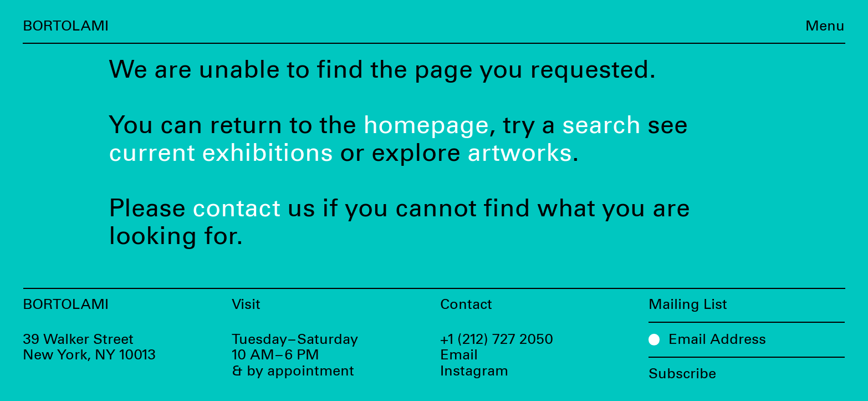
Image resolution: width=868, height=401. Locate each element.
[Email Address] (747, 339)
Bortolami (66, 26)
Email (459, 355)
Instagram (474, 371)
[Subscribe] (747, 370)
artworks (520, 153)
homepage (426, 126)
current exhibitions (221, 153)
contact (236, 209)
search (601, 126)
